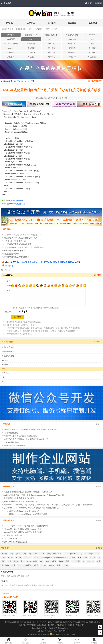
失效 (20, 565)
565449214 (48, 631)
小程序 (47, 29)
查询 (29, 561)
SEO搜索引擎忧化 (11, 44)
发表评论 (9, 266)
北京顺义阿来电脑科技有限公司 (17, 257)
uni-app (92, 35)
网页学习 (51, 57)
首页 (90, 3)
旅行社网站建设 (35, 29)
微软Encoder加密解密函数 (14, 445)
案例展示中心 (23, 585)
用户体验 (5, 565)
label (66, 554)
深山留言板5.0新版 (11, 254)
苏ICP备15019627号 (42, 635)
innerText (57, 554)
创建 (24, 554)
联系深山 (93, 23)
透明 (58, 565)
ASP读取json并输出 (16, 201)
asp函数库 (11, 39)
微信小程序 (25, 576)
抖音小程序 (6, 576)
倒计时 (73, 554)
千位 (36, 557)
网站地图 (98, 3)
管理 (67, 561)
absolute (91, 561)
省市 (22, 561)
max (41, 561)
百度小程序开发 (31, 35)
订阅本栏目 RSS (97, 81)
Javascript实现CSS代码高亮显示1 (55, 557)
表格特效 (51, 48)
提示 (36, 565)
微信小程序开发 (51, 35)
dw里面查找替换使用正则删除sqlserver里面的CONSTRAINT (29, 492)
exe (79, 557)
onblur (43, 565)
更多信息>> (98, 342)
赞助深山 (50, 585)
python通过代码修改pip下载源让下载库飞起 (22, 511)
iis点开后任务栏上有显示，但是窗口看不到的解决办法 (26, 439)
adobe (19, 557)
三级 (78, 561)
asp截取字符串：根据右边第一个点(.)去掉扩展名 (24, 247)
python (11, 48)
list (99, 557)
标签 (11, 554)
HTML (92, 39)
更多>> (98, 424)
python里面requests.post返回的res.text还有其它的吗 (25, 514)
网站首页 (10, 23)
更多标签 (99, 548)
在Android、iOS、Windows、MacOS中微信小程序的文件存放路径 (31, 508)
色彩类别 (51, 52)
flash (61, 561)
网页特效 (92, 52)
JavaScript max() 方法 (13, 539)
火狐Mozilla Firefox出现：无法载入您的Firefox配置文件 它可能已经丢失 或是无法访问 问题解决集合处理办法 (49, 505)
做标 (48, 561)
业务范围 (72, 23)
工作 (3, 557)
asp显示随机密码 (11, 433)
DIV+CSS (72, 39)
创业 (13, 565)
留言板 (55, 29)
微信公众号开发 (72, 35)
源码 (49, 554)
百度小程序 (16, 576)
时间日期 (31, 52)
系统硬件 (11, 57)
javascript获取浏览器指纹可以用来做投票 (20, 501)
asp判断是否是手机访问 (18, 204)
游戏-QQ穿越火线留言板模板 (15, 542)
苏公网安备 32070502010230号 (62, 635)
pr (84, 561)
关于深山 (31, 23)
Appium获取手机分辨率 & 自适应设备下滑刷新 (23, 532)
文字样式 (28, 565)
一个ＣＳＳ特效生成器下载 (15, 241)
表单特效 (11, 52)
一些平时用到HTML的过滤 (14, 251)
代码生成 (72, 44)
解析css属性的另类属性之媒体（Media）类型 (22, 529)
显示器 (4, 554)
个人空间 (51, 44)
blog (80, 554)
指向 (16, 561)
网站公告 (31, 57)
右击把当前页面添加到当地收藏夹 (17, 244)
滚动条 (93, 557)
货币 (10, 561)
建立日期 (28, 557)
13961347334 (10, 597)
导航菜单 (72, 48)
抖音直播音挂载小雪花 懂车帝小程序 (19, 498)
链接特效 (72, 52)
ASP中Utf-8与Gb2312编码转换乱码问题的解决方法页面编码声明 (30, 430)
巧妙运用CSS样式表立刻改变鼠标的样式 (20, 238)
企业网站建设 (21, 29)
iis (86, 554)
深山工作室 (18, 81)
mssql (65, 565)
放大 (99, 561)
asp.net (52, 39)
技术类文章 (72, 57)
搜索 (54, 561)
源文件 (11, 557)
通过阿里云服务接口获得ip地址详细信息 (20, 436)
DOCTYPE (40, 554)
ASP (31, 39)
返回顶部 (97, 275)
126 (97, 554)
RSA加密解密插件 (11, 442)
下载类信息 (31, 44)
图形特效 (92, 48)
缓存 (31, 554)
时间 (35, 561)
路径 (91, 554)
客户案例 (51, 23)
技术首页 (11, 35)
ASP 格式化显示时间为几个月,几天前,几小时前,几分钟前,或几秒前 (45, 262)
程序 (73, 557)
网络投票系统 (8, 29)
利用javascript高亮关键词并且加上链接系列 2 (22, 235)
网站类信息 (92, 57)
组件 (85, 557)
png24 (51, 565)
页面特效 (31, 48)
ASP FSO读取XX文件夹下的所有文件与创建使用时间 (26, 526)
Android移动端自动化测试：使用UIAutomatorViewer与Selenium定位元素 (34, 495)
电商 (92, 44)
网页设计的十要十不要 (13, 535)
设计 (18, 554)
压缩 (3, 561)
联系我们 (33, 585)
